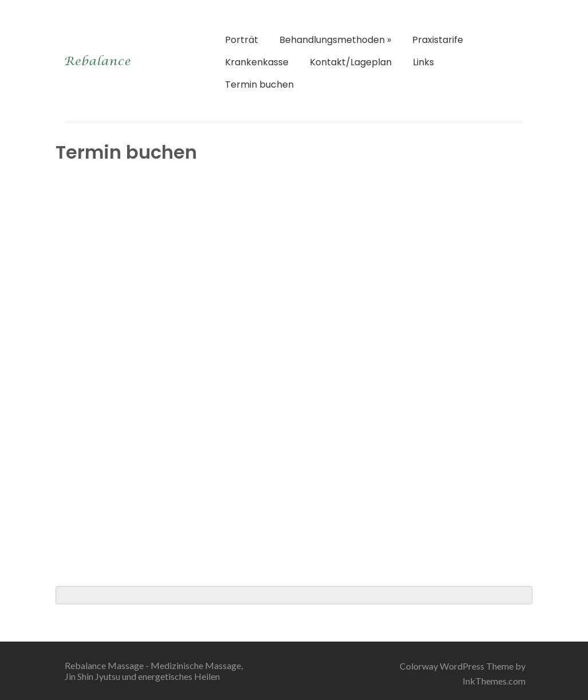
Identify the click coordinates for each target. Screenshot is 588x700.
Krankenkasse (257, 62)
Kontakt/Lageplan (351, 62)
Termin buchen (259, 84)
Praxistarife (438, 40)
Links (423, 62)
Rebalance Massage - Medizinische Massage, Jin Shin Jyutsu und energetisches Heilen (154, 671)
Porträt (242, 40)
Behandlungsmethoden (335, 40)
